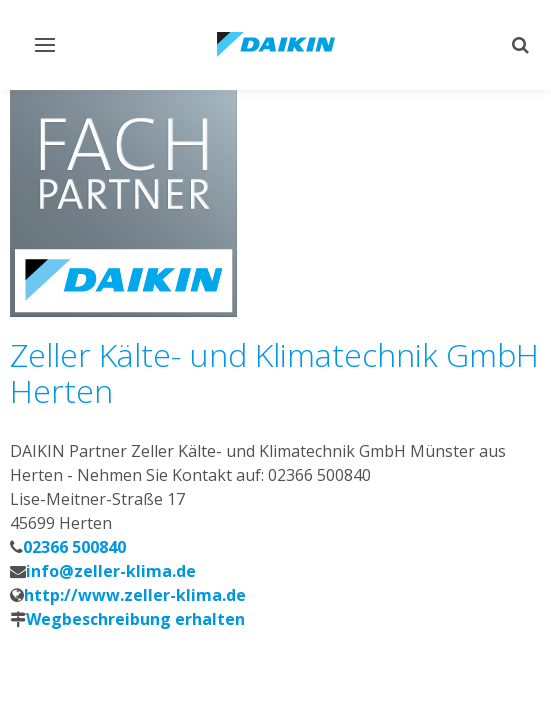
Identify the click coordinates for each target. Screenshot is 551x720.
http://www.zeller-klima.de (135, 595)
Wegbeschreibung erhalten (135, 619)
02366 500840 (74, 547)
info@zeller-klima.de (111, 571)
